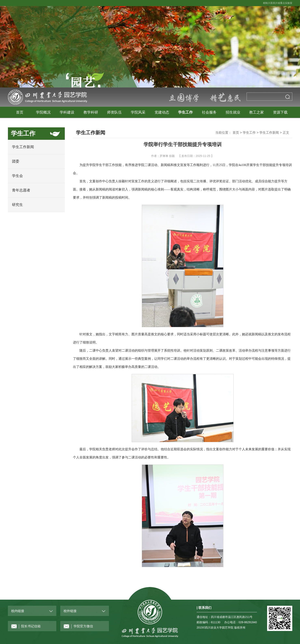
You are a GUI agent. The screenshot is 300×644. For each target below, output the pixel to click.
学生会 (17, 176)
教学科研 (91, 112)
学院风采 (138, 112)
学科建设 (67, 112)
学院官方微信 (78, 626)
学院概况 (43, 112)
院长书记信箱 (26, 626)
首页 (20, 112)
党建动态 (162, 112)
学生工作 (185, 112)
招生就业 (233, 112)
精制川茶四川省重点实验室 (278, 3)
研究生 (17, 205)
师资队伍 (114, 112)
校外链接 (70, 611)
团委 (16, 161)
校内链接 (18, 611)
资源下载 (280, 112)
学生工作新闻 (23, 147)
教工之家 (257, 112)
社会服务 (209, 112)
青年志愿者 (21, 190)
